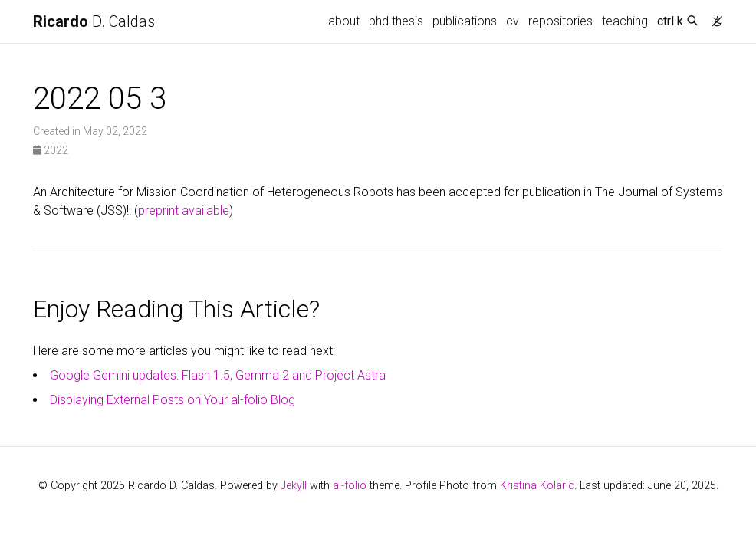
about (344, 21)
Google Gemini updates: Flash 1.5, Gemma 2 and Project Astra (218, 375)
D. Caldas (94, 21)
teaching (625, 21)
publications (465, 21)
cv (513, 21)
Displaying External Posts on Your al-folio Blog (173, 400)
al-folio (350, 486)
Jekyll (294, 486)
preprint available (184, 210)
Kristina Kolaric (537, 486)
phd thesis (396, 21)
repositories (560, 21)
